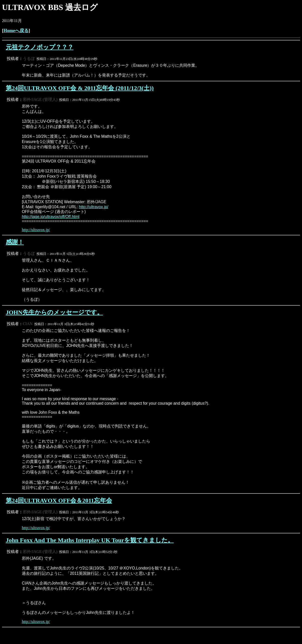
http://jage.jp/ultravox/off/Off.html (51, 217)
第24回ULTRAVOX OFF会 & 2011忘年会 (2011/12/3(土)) (80, 88)
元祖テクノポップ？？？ (40, 47)
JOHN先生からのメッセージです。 (54, 312)
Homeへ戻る (16, 31)
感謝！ (15, 242)
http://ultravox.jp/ (94, 207)
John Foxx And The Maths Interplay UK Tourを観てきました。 (90, 540)
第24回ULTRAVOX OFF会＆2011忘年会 (59, 500)
